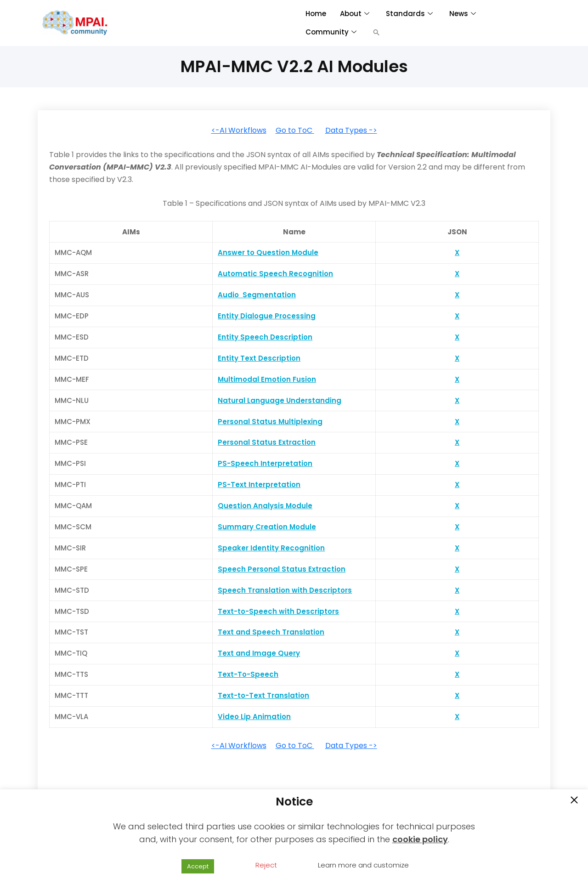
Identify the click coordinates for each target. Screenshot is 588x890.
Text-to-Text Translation (263, 695)
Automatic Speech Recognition (275, 274)
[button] (376, 32)
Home (316, 14)
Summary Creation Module (267, 527)
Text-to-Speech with (257, 611)
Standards (409, 14)
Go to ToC (295, 130)
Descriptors (331, 590)
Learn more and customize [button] (363, 865)
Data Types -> (351, 130)
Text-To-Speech (248, 674)
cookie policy (420, 839)
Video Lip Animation (254, 717)
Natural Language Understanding (280, 400)
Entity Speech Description (265, 337)
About (355, 14)
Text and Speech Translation (271, 632)
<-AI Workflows (239, 130)
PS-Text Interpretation (259, 485)
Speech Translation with (263, 590)
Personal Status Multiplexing (270, 422)
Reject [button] (266, 865)
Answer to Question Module (268, 252)
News (463, 14)
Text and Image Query (259, 653)
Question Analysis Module (265, 506)
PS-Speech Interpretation (265, 463)
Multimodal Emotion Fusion (267, 379)
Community (331, 32)
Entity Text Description (259, 358)
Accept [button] (198, 866)
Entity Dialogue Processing (267, 316)
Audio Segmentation (257, 295)
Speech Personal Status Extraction (282, 569)
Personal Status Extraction (267, 442)
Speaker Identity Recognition (271, 548)
